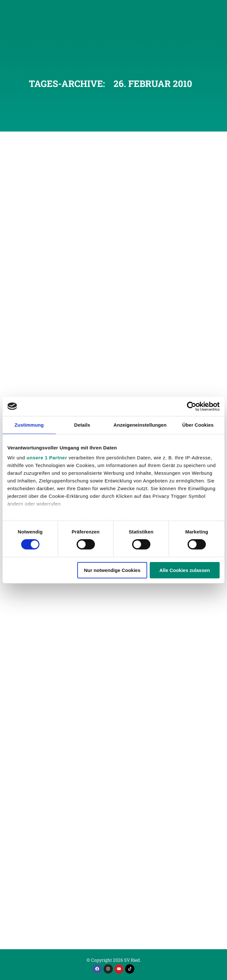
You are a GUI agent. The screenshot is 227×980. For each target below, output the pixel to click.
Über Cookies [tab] (198, 425)
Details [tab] (82, 425)
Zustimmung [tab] (29, 425)
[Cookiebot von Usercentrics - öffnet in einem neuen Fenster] (192, 406)
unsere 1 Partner (47, 458)
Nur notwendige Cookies (112, 570)
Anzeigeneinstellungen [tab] (140, 425)
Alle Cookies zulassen (185, 570)
